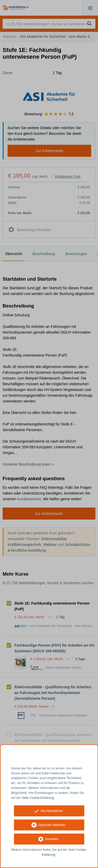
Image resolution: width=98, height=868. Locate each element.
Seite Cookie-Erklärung (38, 798)
